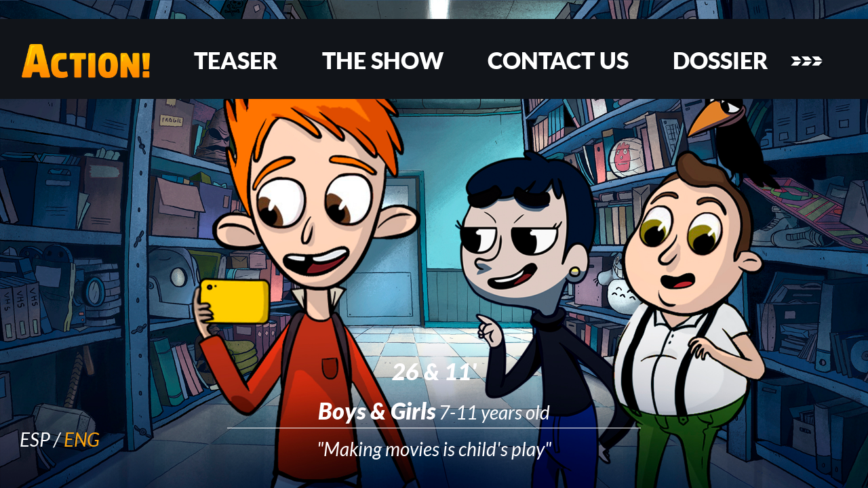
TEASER (236, 60)
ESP (35, 439)
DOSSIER (721, 60)
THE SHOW (383, 60)
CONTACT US (558, 60)
